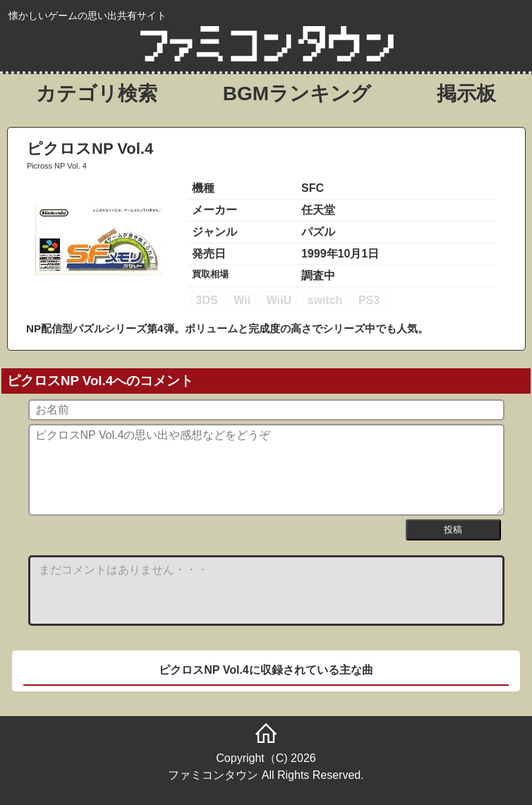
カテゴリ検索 (97, 93)
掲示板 (466, 93)
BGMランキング (297, 93)
